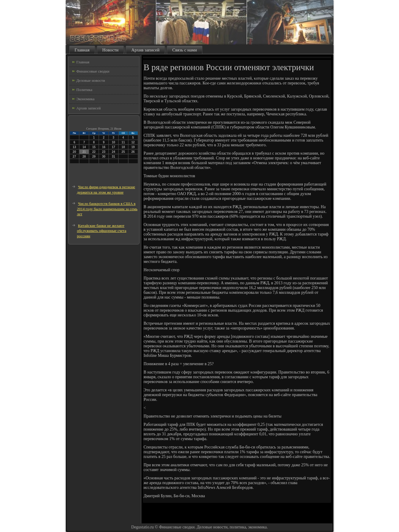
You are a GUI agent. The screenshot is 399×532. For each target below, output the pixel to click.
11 (123, 142)
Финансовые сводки (93, 71)
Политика (85, 90)
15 (94, 147)
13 (74, 147)
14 (84, 147)
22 (94, 152)
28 (84, 157)
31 (114, 157)
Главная (82, 50)
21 (84, 152)
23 (104, 152)
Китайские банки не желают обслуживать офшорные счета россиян (102, 231)
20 (74, 152)
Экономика (86, 99)
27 (74, 157)
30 (104, 157)
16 (104, 147)
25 (123, 152)
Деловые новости (91, 80)
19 (133, 147)
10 (114, 142)
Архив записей (145, 50)
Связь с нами (185, 50)
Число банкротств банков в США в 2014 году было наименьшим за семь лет (107, 209)
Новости (110, 50)
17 (114, 147)
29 (94, 157)
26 (133, 152)
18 (123, 147)
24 (114, 152)
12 (133, 142)
